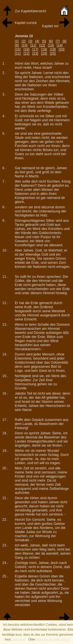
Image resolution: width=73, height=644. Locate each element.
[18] (44, 49)
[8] (64, 41)
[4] (37, 41)
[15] (18, 49)
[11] (33, 45)
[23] (35, 54)
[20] (62, 49)
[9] (17, 45)
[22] (26, 54)
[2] (24, 41)
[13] (51, 45)
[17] (35, 49)
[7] (58, 41)
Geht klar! (19, 639)
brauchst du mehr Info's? (53, 639)
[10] (25, 45)
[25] (53, 54)
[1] (17, 41)
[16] (26, 49)
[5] (44, 41)
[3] (30, 41)
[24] (44, 54)
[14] (60, 45)
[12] (42, 45)
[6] (51, 41)
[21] (18, 54)
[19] (53, 49)
